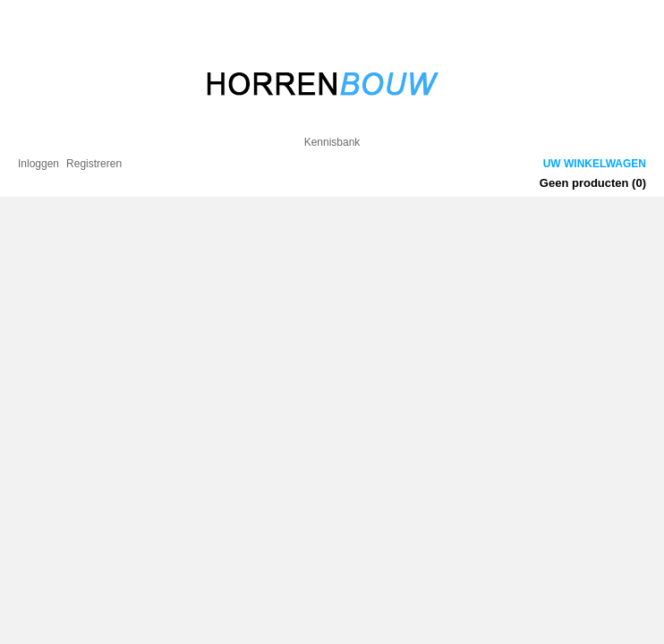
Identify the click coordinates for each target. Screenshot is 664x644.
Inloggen (38, 164)
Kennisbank (332, 142)
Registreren (94, 164)
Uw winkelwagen (595, 164)
